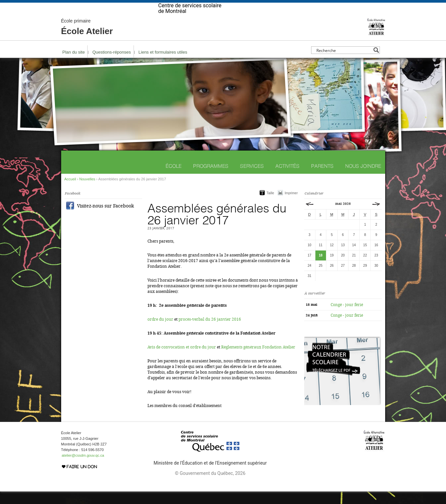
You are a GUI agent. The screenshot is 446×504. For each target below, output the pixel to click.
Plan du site (74, 65)
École (174, 179)
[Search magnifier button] (376, 63)
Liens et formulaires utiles (163, 65)
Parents (322, 179)
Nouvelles (87, 192)
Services (252, 179)
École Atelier (87, 40)
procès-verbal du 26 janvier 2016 (210, 332)
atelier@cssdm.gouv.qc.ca (83, 468)
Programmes (211, 179)
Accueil (70, 192)
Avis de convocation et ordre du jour (182, 360)
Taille (270, 206)
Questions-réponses (111, 65)
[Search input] (344, 63)
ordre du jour (160, 332)
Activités (287, 179)
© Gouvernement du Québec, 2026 (210, 486)
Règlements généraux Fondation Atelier (258, 360)
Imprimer (291, 206)
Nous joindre (363, 179)
